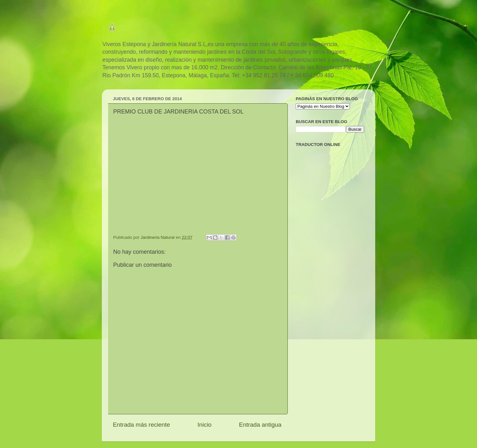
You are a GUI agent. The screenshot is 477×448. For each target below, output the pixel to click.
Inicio (204, 425)
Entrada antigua (260, 425)
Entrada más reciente (142, 425)
